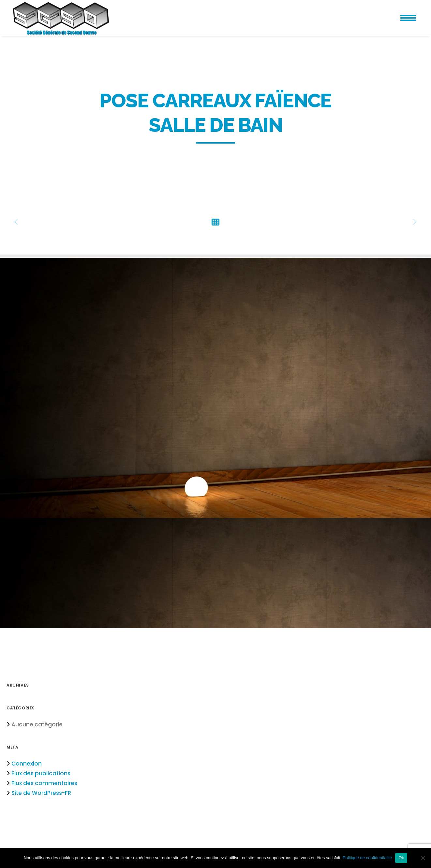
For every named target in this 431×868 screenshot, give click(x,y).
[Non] (423, 858)
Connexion (27, 764)
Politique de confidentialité (367, 858)
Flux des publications (41, 773)
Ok (401, 858)
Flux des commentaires (44, 783)
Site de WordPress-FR (41, 793)
